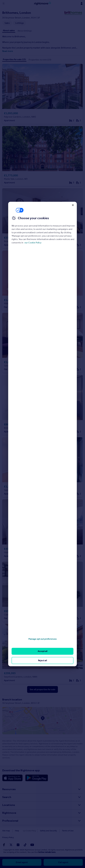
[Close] (73, 205)
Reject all (43, 660)
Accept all (43, 651)
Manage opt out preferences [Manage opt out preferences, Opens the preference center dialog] (42, 639)
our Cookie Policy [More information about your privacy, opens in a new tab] (33, 243)
